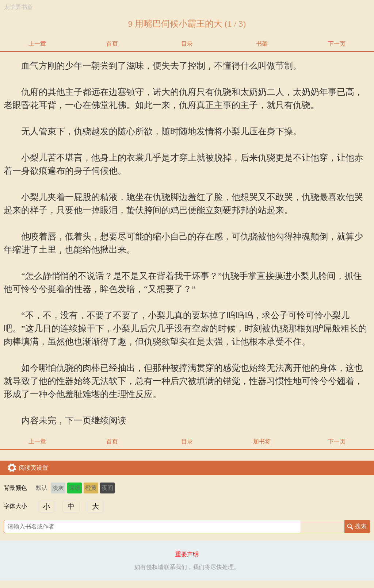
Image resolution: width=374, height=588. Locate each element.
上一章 (37, 44)
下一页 (337, 44)
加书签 (262, 441)
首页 (112, 44)
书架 (262, 44)
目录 (187, 44)
